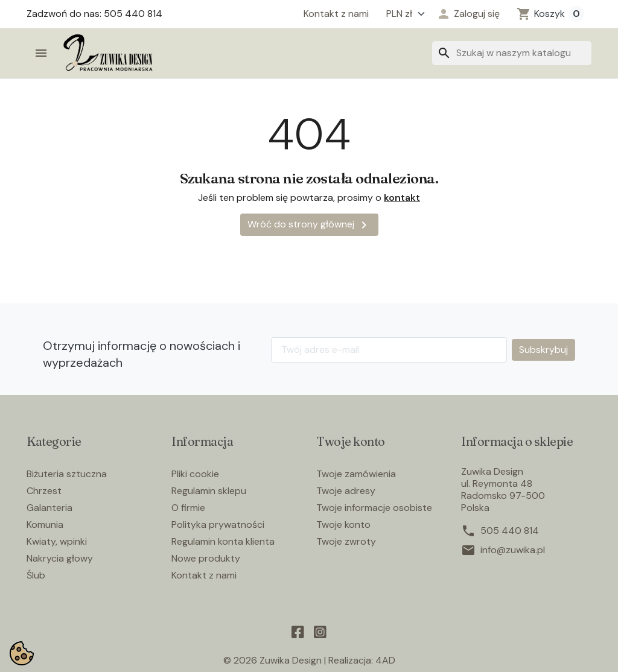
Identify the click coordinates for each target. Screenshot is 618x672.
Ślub (36, 575)
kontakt (402, 198)
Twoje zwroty (346, 541)
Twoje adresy (346, 491)
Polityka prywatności (218, 525)
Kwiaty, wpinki (57, 541)
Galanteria (49, 508)
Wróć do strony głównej (309, 225)
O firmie (188, 508)
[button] (468, 14)
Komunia (45, 525)
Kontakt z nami (336, 14)
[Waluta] (403, 14)
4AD (385, 660)
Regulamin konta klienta (223, 541)
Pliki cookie (195, 474)
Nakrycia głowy (60, 558)
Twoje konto (343, 525)
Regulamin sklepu (209, 491)
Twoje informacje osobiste (374, 508)
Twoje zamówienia (356, 474)
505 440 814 (510, 531)
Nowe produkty (206, 558)
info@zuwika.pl (513, 550)
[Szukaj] (512, 53)
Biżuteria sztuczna (67, 474)
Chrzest (44, 491)
